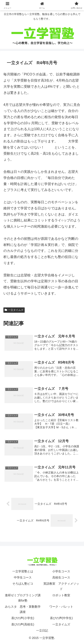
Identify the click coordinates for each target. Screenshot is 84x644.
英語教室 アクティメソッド (61, 586)
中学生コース (23, 577)
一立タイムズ (14, 310)
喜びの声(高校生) (23, 624)
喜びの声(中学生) (61, 618)
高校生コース (61, 577)
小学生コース (61, 571)
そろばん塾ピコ (23, 584)
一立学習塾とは (23, 571)
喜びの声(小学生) (23, 618)
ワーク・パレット (61, 607)
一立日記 (42, 630)
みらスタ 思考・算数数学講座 (23, 609)
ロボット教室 (61, 595)
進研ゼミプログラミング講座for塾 (23, 598)
